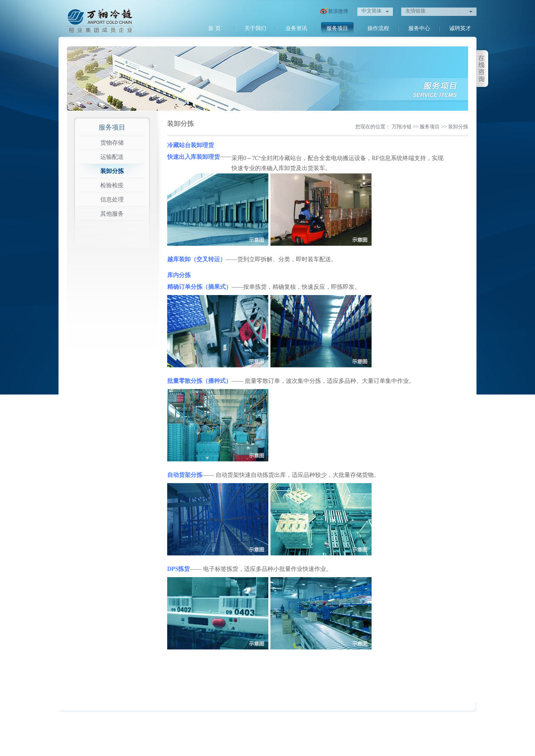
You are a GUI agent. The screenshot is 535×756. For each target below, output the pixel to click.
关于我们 (255, 28)
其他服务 (112, 214)
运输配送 (112, 157)
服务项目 (337, 28)
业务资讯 (296, 28)
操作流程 (378, 28)
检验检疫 (112, 185)
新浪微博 (334, 12)
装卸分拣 (112, 171)
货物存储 (112, 143)
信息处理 (112, 200)
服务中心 (419, 28)
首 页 (214, 28)
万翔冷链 (402, 127)
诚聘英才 (460, 28)
